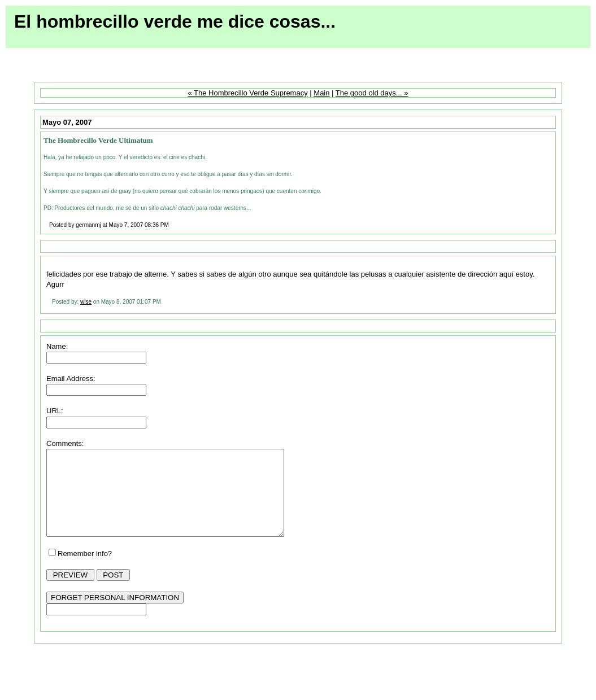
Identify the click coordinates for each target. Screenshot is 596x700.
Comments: (65, 443)
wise (86, 302)
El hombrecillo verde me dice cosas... (175, 21)
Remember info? (85, 570)
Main (321, 93)
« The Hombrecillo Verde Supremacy (247, 93)
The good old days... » (372, 93)
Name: (57, 346)
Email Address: (71, 379)
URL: (55, 411)
